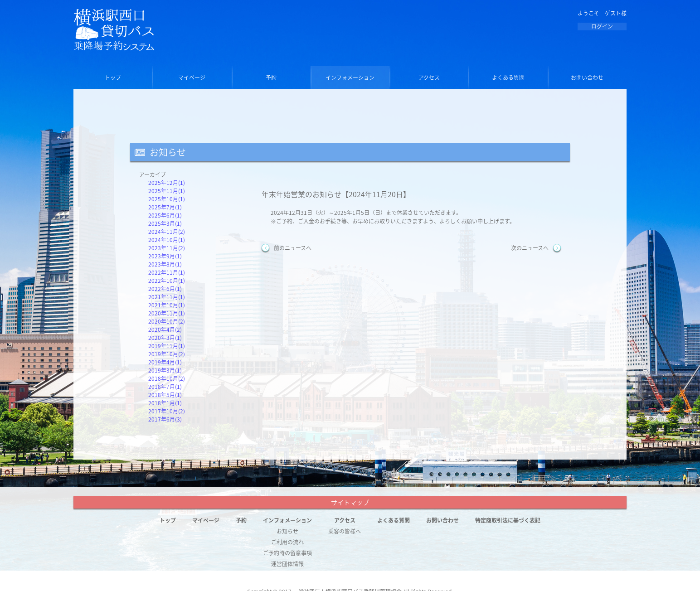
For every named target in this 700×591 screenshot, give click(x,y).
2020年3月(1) (165, 338)
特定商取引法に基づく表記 (508, 520)
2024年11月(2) (167, 232)
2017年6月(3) (165, 419)
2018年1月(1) (165, 403)
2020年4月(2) (165, 329)
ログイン (602, 26)
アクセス (429, 78)
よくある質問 (508, 78)
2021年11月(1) (167, 297)
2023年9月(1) (165, 256)
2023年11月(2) (167, 248)
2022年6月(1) (165, 289)
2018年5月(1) (165, 395)
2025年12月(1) (167, 183)
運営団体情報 (287, 564)
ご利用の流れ (287, 542)
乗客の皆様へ (345, 531)
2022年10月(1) (167, 281)
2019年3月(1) (165, 370)
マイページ (192, 78)
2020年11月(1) (167, 313)
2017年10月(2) (167, 411)
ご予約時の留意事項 (287, 553)
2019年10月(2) (167, 354)
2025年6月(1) (165, 215)
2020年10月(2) (167, 321)
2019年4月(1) (165, 362)
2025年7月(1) (165, 207)
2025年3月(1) (165, 223)
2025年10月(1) (167, 199)
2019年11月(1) (167, 346)
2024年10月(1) (167, 240)
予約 (271, 78)
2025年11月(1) (167, 191)
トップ (113, 78)
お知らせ (287, 531)
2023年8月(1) (165, 264)
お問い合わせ (587, 78)
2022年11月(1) (167, 272)
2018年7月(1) (165, 387)
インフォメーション (350, 78)
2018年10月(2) (167, 378)
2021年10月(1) (167, 305)
